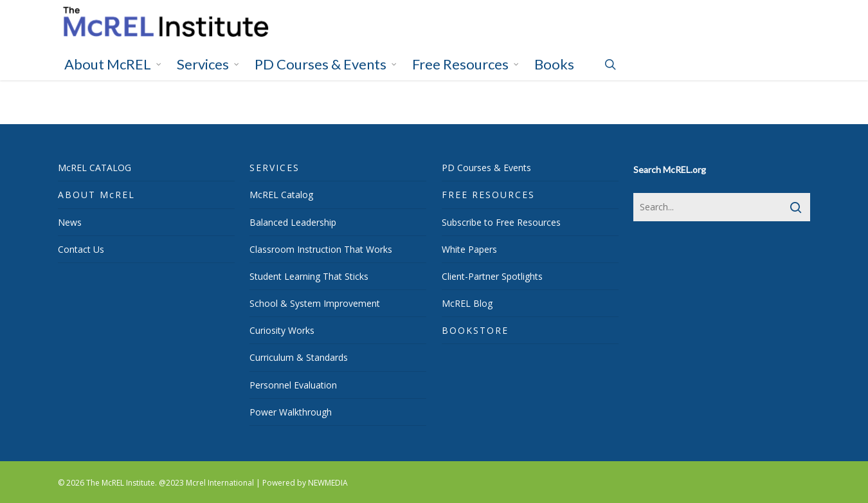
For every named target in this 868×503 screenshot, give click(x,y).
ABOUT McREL (96, 195)
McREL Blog (467, 303)
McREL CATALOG (95, 168)
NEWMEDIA (328, 483)
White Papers (469, 249)
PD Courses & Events (486, 168)
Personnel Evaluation (293, 385)
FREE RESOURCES (488, 195)
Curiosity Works (282, 330)
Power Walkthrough (291, 412)
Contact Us (81, 249)
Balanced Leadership (293, 222)
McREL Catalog (281, 195)
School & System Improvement (315, 303)
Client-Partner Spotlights (492, 276)
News (70, 222)
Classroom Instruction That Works (321, 249)
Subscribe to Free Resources (501, 222)
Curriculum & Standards (299, 357)
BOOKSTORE (475, 330)
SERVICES (275, 168)
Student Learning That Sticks (309, 276)
